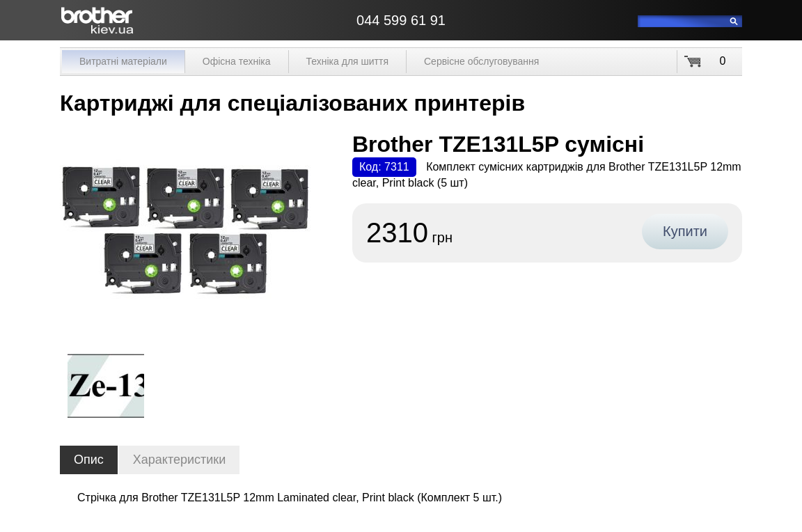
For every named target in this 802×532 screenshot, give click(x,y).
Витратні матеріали (123, 61)
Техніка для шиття (347, 61)
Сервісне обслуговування (481, 61)
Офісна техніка (237, 61)
